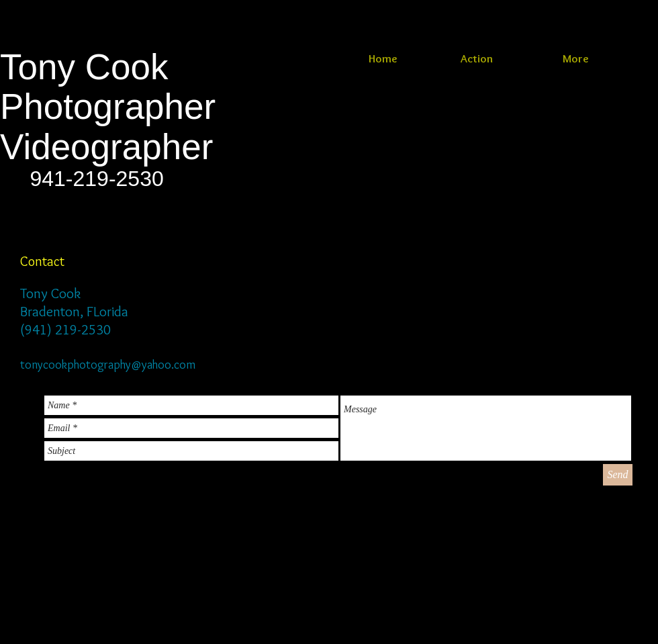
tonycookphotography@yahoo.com (108, 365)
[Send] (618, 475)
